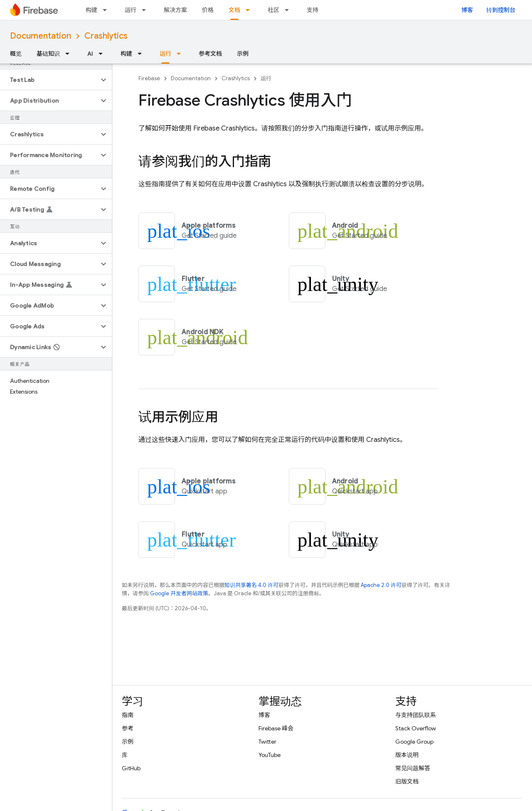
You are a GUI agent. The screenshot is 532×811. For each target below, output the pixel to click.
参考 (128, 728)
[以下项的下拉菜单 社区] (289, 10)
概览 (16, 54)
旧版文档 (407, 781)
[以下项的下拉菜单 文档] (250, 10)
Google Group (414, 742)
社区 (273, 10)
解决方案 (175, 10)
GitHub (131, 768)
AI (90, 54)
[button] (49, 80)
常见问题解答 (413, 768)
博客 (467, 10)
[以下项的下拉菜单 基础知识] (70, 54)
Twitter (267, 742)
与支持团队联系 (416, 715)
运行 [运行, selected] (165, 54)
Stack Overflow (416, 728)
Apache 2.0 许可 (381, 585)
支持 (313, 10)
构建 (91, 10)
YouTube (270, 755)
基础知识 (48, 54)
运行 (131, 10)
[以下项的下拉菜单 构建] (107, 10)
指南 (128, 715)
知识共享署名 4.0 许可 (251, 585)
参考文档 (210, 54)
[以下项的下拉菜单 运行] (146, 10)
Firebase (149, 78)
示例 (243, 54)
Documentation (41, 36)
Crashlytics (106, 36)
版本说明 (407, 755)
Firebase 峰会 (276, 728)
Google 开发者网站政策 (179, 593)
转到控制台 (501, 10)
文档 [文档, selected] (234, 10)
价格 (208, 10)
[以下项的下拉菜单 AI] (103, 54)
